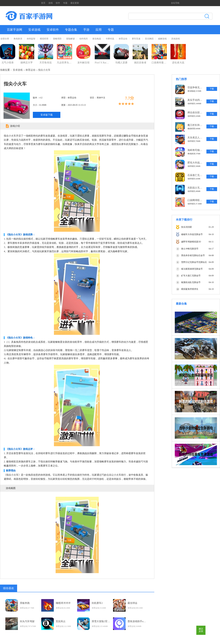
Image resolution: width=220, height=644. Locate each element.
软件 (58, 3)
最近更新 (75, 3)
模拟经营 (44, 39)
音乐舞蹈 (149, 39)
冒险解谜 (70, 39)
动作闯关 (84, 39)
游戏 (51, 3)
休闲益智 (31, 39)
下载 (212, 89)
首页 (43, 3)
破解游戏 (162, 39)
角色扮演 (18, 39)
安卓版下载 (47, 115)
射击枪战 (97, 39)
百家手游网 (15, 30)
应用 (99, 30)
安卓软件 (53, 30)
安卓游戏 (34, 30)
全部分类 (5, 39)
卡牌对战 (110, 39)
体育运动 (123, 39)
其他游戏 (176, 39)
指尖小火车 (44, 70)
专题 (65, 3)
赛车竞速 (136, 39)
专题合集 (71, 30)
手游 (86, 30)
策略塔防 (57, 39)
